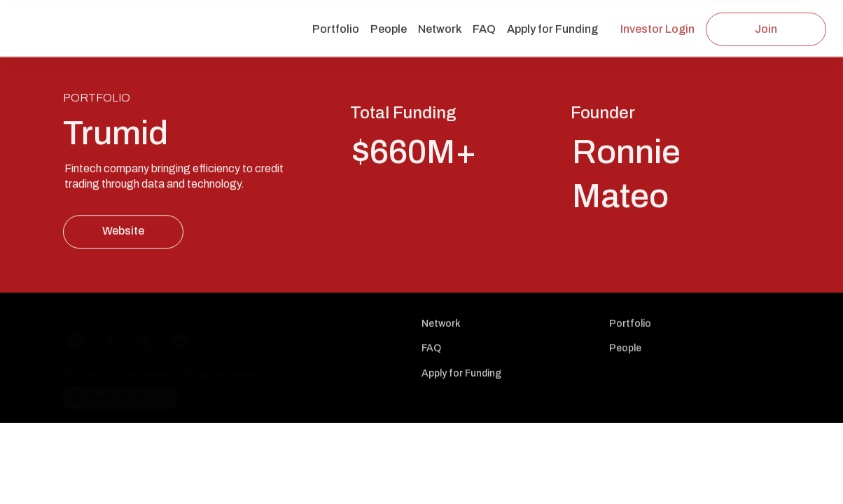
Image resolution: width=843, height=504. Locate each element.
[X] (151, 334)
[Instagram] (81, 334)
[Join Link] (766, 30)
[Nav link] (336, 30)
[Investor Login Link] (657, 30)
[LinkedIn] (186, 334)
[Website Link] (123, 232)
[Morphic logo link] (234, 393)
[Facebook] (116, 334)
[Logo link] (90, 19)
